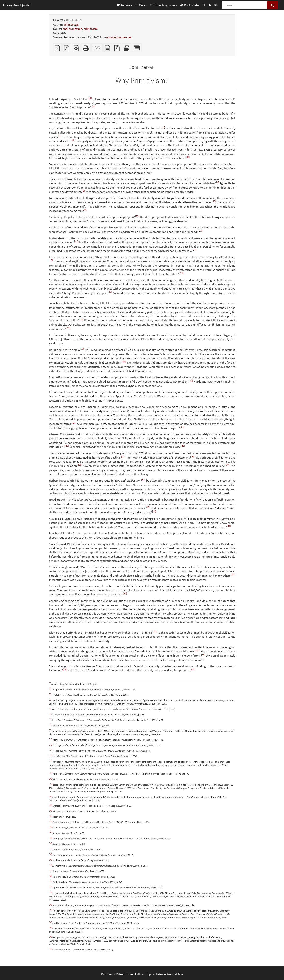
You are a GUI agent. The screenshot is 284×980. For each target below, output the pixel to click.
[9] (215, 201)
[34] (229, 526)
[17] (110, 292)
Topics (150, 974)
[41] (192, 669)
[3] (164, 127)
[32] (148, 507)
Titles (130, 974)
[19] (68, 328)
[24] (182, 427)
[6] (189, 157)
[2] (93, 106)
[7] (218, 182)
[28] (192, 456)
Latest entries (164, 974)
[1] (90, 98)
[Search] (244, 5)
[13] (76, 241)
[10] (84, 210)
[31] (143, 480)
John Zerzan (71, 25)
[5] (72, 140)
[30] (227, 465)
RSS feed (119, 974)
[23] (74, 423)
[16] (181, 273)
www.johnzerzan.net (119, 37)
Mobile (179, 974)
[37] (155, 631)
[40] (65, 669)
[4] (60, 136)
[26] (183, 446)
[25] (67, 446)
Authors (140, 974)
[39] (203, 655)
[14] (194, 250)
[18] (81, 319)
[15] (51, 260)
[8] (83, 191)
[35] (233, 574)
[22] (191, 380)
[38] (197, 650)
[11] (137, 216)
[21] (124, 362)
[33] (154, 511)
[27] (123, 456)
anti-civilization (72, 29)
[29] (80, 465)
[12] (200, 231)
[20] (83, 349)
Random (106, 974)
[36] (125, 593)
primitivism (91, 29)
